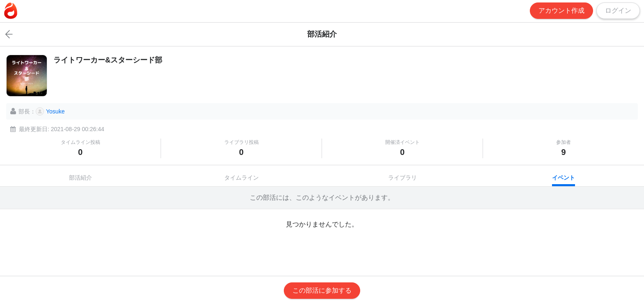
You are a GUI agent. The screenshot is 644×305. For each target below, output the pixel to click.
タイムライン (241, 178)
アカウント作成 (561, 10)
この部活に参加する (322, 290)
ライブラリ (402, 178)
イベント (563, 178)
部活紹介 (80, 178)
